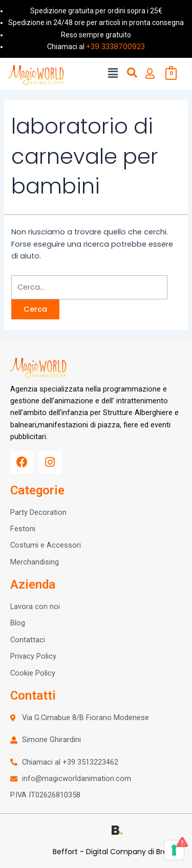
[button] (113, 74)
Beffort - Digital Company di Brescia (117, 852)
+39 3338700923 (115, 47)
